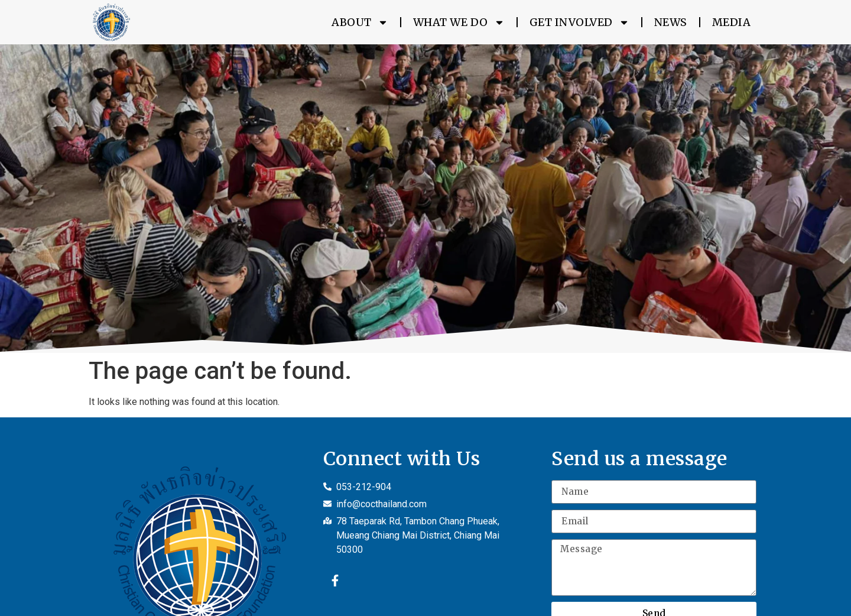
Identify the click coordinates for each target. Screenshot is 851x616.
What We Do (459, 22)
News (671, 22)
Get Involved (579, 22)
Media (732, 22)
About (360, 22)
